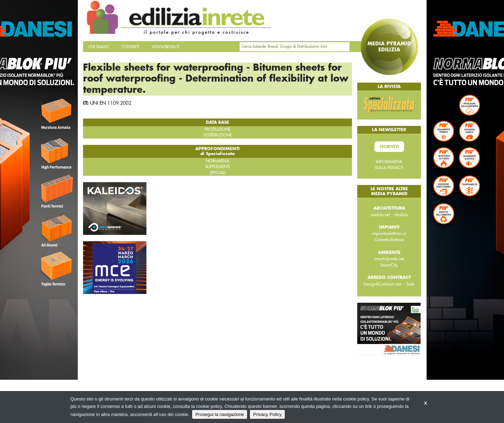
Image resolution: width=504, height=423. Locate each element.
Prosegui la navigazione (220, 414)
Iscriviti (389, 147)
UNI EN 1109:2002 (111, 103)
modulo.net (380, 215)
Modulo (401, 215)
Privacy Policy (267, 414)
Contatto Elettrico (389, 240)
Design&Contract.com (383, 284)
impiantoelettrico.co (389, 233)
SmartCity (389, 265)
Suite (410, 284)
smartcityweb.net (389, 259)
